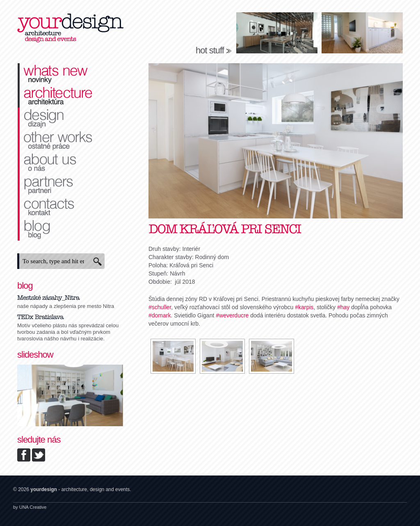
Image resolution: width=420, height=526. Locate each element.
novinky (71, 74)
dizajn (71, 119)
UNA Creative (33, 507)
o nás (71, 163)
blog (71, 230)
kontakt (71, 207)
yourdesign (71, 29)
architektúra (71, 96)
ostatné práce (71, 141)
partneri (71, 185)
